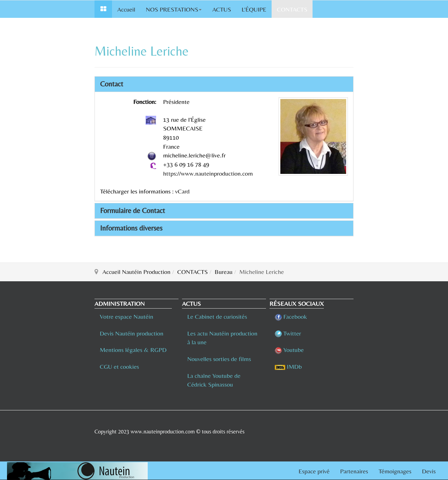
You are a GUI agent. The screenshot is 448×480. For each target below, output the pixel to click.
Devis (429, 471)
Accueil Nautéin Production (137, 272)
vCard (182, 191)
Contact (112, 84)
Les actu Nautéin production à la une (222, 338)
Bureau (223, 272)
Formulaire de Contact (133, 211)
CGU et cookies (119, 366)
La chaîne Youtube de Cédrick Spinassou (214, 380)
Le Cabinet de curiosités (217, 316)
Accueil (126, 9)
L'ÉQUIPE (254, 9)
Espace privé (314, 471)
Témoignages (395, 471)
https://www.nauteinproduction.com (208, 173)
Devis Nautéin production (132, 333)
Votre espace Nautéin (127, 316)
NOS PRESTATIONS (174, 9)
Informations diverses (131, 228)
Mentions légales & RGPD (133, 350)
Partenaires (354, 471)
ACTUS (222, 9)
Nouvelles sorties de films (219, 359)
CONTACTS (292, 9)
